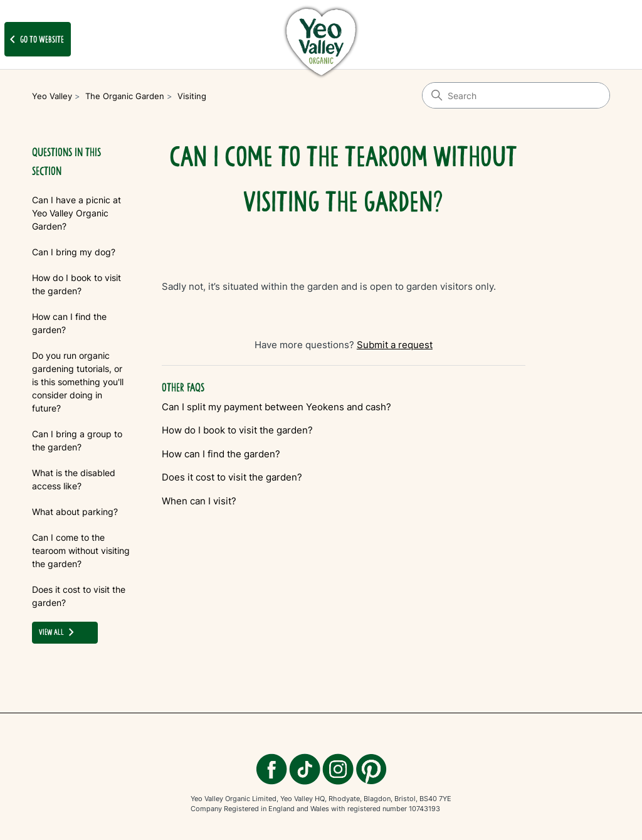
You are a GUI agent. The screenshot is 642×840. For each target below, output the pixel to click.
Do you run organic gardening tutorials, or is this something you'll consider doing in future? (78, 382)
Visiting (192, 96)
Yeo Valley (52, 96)
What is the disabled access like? (74, 479)
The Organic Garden (125, 96)
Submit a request (395, 345)
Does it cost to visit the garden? (79, 596)
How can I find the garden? (69, 323)
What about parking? (75, 512)
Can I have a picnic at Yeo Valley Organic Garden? (76, 213)
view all (59, 632)
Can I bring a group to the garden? (77, 440)
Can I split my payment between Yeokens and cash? (276, 407)
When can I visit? (199, 501)
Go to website (34, 40)
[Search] (516, 95)
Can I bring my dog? (74, 252)
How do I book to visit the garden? (76, 284)
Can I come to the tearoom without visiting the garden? (81, 550)
